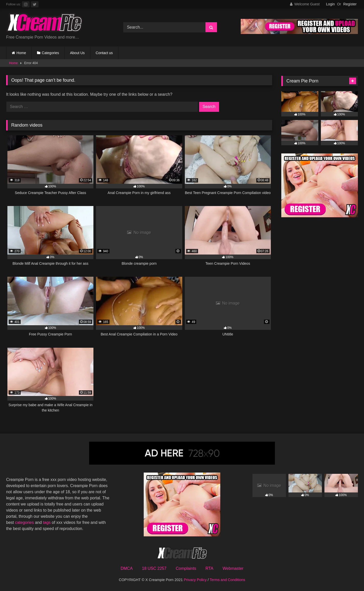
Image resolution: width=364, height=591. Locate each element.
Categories (51, 53)
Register (350, 4)
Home (21, 53)
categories (25, 522)
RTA (209, 568)
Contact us (104, 53)
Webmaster (233, 568)
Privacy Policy (195, 580)
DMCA (126, 568)
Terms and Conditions (227, 580)
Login (330, 4)
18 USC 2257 (154, 568)
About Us (77, 53)
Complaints (186, 568)
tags (47, 522)
